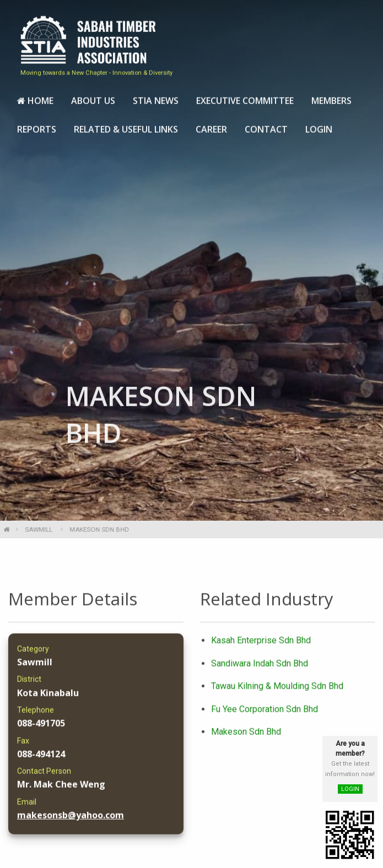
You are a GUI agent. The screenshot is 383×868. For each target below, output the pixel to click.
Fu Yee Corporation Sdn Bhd (265, 714)
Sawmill (34, 529)
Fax (23, 745)
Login (319, 125)
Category (33, 654)
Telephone (36, 715)
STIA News (156, 97)
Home (35, 97)
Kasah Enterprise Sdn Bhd (261, 645)
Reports (37, 125)
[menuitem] (35, 97)
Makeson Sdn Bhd (246, 737)
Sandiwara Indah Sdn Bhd (260, 668)
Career (211, 125)
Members (331, 97)
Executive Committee (245, 97)
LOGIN (350, 789)
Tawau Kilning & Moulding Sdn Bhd (277, 691)
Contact (266, 125)
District (29, 684)
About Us (93, 97)
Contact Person (44, 776)
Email (27, 806)
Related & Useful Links (126, 125)
